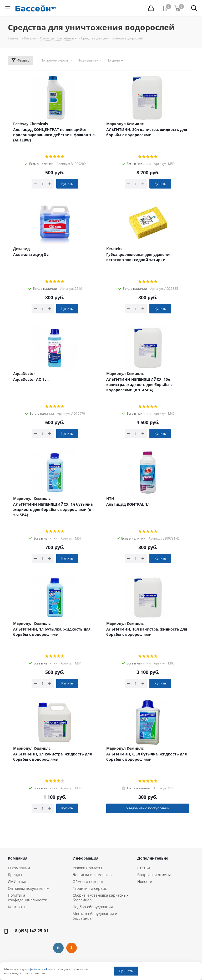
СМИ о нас (17, 882)
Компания (18, 858)
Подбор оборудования (93, 907)
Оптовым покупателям (29, 888)
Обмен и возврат (88, 882)
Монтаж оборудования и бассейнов (95, 916)
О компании (19, 868)
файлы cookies (41, 969)
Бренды (15, 875)
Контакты (17, 907)
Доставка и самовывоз (93, 875)
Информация (85, 858)
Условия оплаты (87, 868)
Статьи (144, 868)
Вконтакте (58, 948)
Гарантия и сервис (90, 888)
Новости (145, 882)
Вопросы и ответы (154, 875)
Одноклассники (72, 948)
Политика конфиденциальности (28, 898)
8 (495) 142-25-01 (32, 931)
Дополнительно (153, 858)
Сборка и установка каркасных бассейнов (100, 898)
